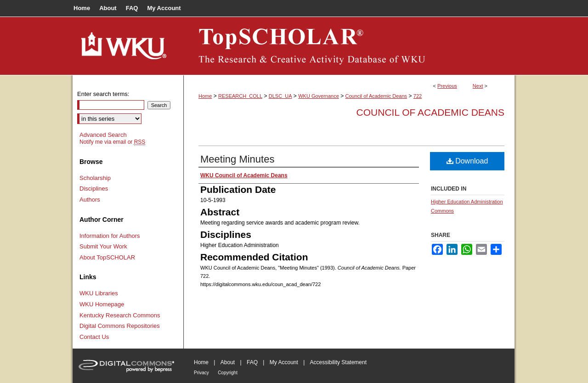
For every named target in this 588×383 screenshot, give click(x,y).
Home (205, 96)
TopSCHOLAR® (349, 46)
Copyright (228, 373)
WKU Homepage (102, 304)
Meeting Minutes (237, 159)
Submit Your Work (103, 246)
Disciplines (94, 189)
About (228, 362)
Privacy (201, 373)
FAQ (252, 362)
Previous (447, 86)
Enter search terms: (103, 94)
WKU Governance (319, 96)
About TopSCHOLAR (107, 257)
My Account (284, 362)
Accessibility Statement (338, 362)
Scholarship (95, 178)
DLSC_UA (280, 96)
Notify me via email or (112, 142)
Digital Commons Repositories (120, 326)
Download (467, 161)
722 (418, 96)
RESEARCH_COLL (240, 96)
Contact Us (94, 337)
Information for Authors (110, 236)
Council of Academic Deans (376, 96)
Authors (90, 200)
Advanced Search (103, 135)
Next (478, 86)
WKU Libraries (99, 293)
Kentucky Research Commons (120, 315)
